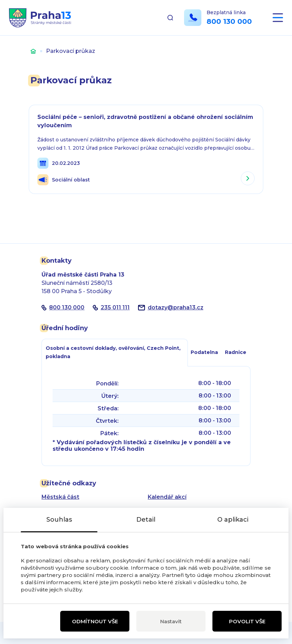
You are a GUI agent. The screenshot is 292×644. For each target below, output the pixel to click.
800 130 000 (229, 22)
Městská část (60, 497)
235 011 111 (115, 307)
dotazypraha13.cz (176, 307)
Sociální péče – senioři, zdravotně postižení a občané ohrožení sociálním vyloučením (145, 121)
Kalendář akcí (167, 497)
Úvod (33, 51)
